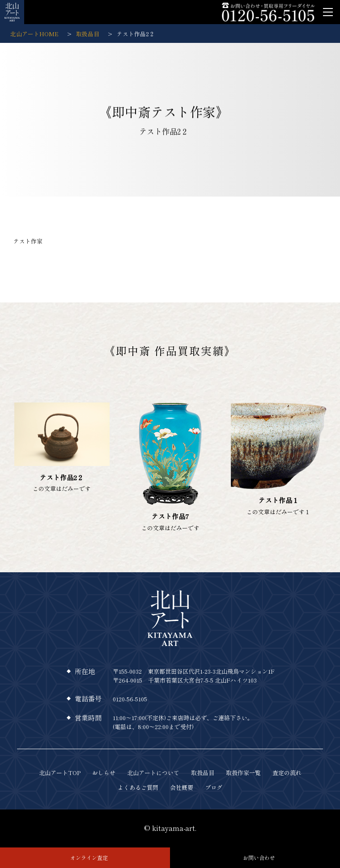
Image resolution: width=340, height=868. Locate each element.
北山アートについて (153, 773)
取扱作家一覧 (243, 773)
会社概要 (182, 787)
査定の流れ (287, 773)
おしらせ (104, 773)
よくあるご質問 (138, 787)
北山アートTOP (60, 773)
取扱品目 (203, 773)
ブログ (214, 787)
